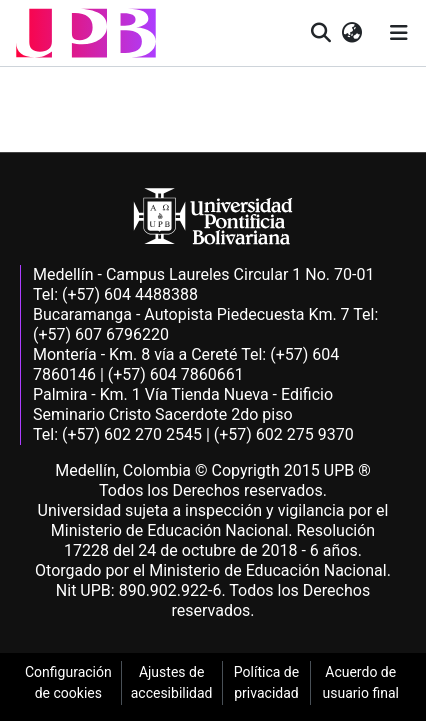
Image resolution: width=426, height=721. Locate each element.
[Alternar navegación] (399, 33)
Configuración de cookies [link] (68, 682)
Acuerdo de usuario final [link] (361, 682)
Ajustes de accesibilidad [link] (172, 682)
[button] (86, 33)
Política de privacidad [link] (266, 682)
